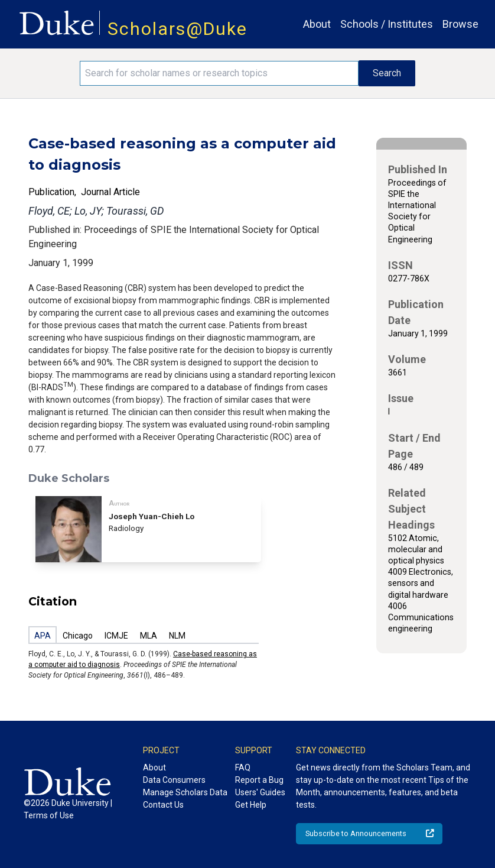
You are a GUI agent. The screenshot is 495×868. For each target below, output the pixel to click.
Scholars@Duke (178, 29)
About (317, 24)
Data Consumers (174, 780)
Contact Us (163, 805)
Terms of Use (49, 815)
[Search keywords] (219, 73)
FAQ (243, 767)
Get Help (251, 805)
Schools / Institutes (387, 24)
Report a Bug (259, 780)
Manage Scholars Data (185, 792)
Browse (460, 24)
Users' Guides (260, 792)
